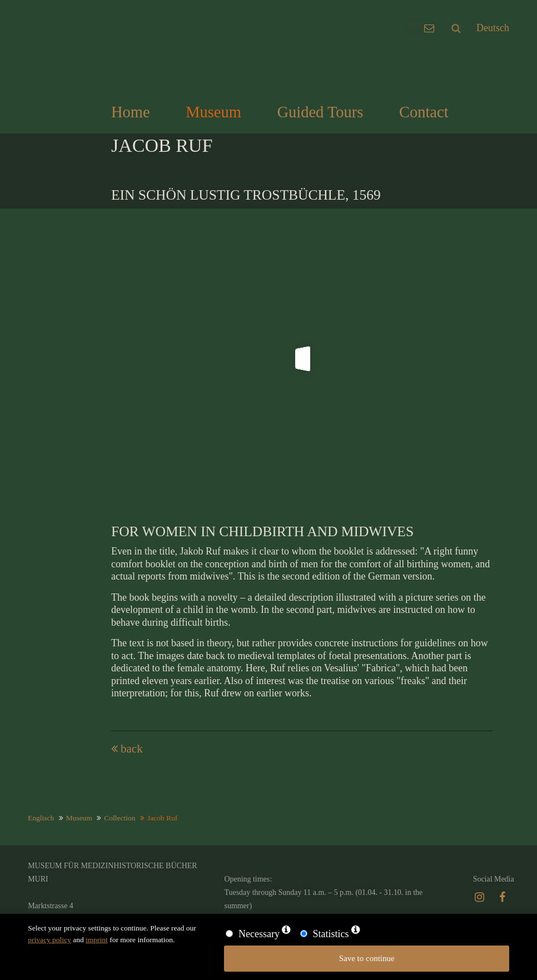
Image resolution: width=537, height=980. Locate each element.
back (132, 749)
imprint (97, 940)
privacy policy (49, 940)
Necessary (259, 934)
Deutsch (493, 28)
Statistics (330, 934)
